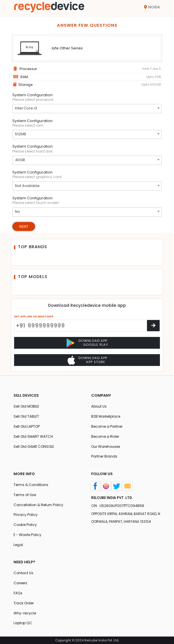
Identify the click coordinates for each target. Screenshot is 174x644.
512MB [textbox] (21, 134)
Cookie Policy (25, 525)
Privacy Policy (26, 515)
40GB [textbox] (20, 160)
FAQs (18, 593)
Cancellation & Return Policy (38, 505)
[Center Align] (153, 326)
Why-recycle (25, 613)
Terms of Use (25, 495)
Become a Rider (105, 436)
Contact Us (23, 573)
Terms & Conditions (31, 485)
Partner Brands (104, 456)
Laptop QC (23, 623)
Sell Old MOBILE (26, 406)
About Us (99, 406)
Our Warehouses (106, 447)
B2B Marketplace (106, 416)
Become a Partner (107, 426)
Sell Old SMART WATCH (33, 436)
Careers (20, 583)
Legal (18, 545)
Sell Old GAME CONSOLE (34, 447)
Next (24, 226)
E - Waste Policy (27, 535)
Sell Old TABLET (26, 416)
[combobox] (87, 109)
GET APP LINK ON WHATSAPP (34, 316)
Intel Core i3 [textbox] (26, 108)
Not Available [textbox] (27, 186)
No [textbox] (18, 212)
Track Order (24, 603)
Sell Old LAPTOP (27, 426)
